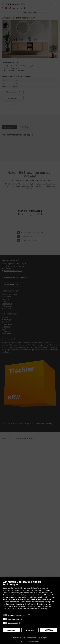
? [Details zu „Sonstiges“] (20, 623)
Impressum (17, 638)
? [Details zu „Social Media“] (22, 619)
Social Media (13, 619)
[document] (30, 597)
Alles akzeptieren (49, 630)
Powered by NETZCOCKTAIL (30, 642)
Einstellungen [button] (42, 638)
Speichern (30, 630)
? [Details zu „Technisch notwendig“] (29, 615)
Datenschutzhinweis (29, 638)
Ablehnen (11, 630)
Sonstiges (12, 623)
